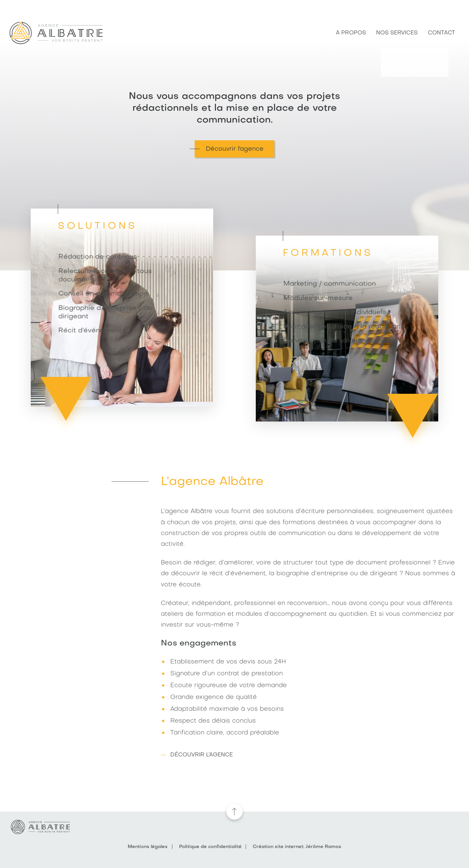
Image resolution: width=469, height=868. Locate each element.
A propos (351, 33)
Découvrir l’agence (202, 755)
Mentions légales (148, 847)
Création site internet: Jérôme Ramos (297, 847)
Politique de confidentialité (210, 847)
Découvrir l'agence (235, 149)
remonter (234, 812)
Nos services (397, 33)
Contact (441, 33)
